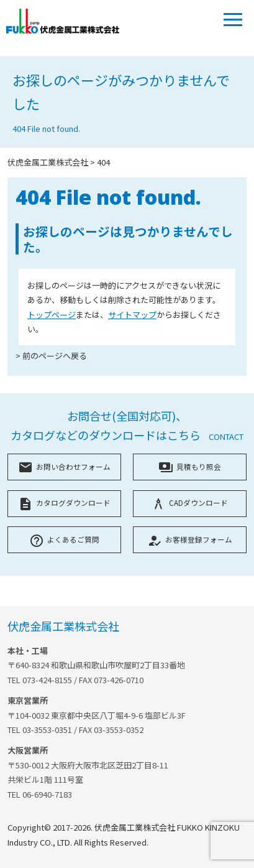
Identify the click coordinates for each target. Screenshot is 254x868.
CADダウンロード (189, 502)
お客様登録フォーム (190, 539)
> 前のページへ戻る (51, 356)
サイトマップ (132, 315)
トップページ (52, 315)
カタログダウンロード (64, 502)
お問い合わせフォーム (64, 466)
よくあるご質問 (64, 539)
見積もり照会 (190, 466)
